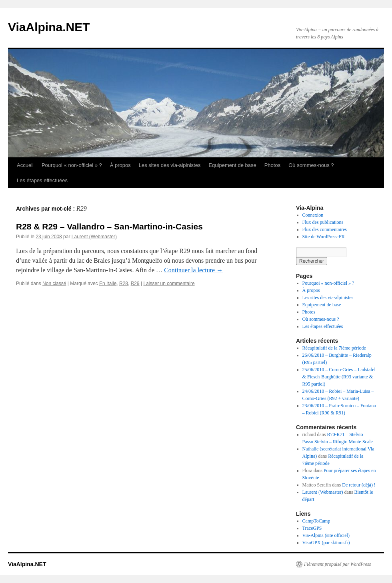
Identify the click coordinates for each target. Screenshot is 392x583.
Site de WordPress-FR (324, 237)
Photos (272, 165)
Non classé (54, 283)
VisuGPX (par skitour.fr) (326, 543)
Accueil (25, 165)
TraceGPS (312, 528)
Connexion (313, 215)
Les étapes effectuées (42, 180)
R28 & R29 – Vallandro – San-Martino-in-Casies (109, 226)
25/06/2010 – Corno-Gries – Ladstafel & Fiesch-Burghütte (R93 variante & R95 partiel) (339, 377)
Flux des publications (323, 222)
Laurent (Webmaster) (94, 237)
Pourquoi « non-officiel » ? (72, 165)
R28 (124, 283)
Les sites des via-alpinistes (170, 165)
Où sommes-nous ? (311, 165)
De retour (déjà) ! (359, 485)
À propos (120, 165)
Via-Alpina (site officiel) (326, 535)
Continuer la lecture (193, 270)
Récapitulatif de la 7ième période (334, 348)
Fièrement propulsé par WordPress (337, 564)
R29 (135, 283)
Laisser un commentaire (169, 283)
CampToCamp (316, 521)
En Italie (108, 283)
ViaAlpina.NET (49, 27)
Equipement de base (232, 165)
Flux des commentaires (325, 229)
